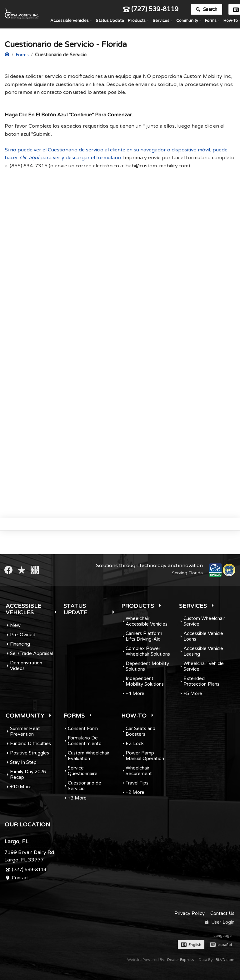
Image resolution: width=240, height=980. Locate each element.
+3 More (77, 798)
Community (187, 22)
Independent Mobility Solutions (145, 681)
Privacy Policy (190, 913)
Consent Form (83, 729)
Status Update (110, 22)
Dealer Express (181, 960)
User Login (220, 922)
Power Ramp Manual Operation (145, 756)
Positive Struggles (30, 753)
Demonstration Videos (26, 666)
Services (161, 22)
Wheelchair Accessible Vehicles (147, 621)
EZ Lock (135, 744)
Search (206, 10)
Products (137, 22)
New (15, 625)
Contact (20, 878)
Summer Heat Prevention (25, 731)
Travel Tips (137, 783)
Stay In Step (23, 762)
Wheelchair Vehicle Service (204, 666)
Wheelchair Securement (139, 771)
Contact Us (222, 913)
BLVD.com (225, 960)
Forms (211, 22)
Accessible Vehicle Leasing (203, 651)
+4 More (135, 693)
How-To (134, 716)
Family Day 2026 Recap (28, 774)
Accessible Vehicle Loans (203, 636)
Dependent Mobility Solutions (147, 666)
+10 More (21, 787)
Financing (20, 644)
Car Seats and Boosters (140, 731)
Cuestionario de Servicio (85, 786)
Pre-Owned (23, 635)
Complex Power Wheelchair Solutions (148, 651)
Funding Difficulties (30, 744)
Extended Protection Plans (201, 681)
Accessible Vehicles (70, 22)
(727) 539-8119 (151, 10)
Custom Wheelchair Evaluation (89, 756)
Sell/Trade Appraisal (31, 653)
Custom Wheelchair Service (204, 621)
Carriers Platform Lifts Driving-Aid (144, 636)
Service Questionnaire (83, 771)
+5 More (193, 693)
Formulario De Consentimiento (85, 741)
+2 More (135, 792)
